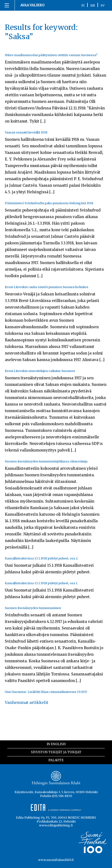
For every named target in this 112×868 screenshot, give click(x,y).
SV (103, 5)
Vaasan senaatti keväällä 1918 (26, 132)
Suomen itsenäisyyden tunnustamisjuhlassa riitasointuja (46, 461)
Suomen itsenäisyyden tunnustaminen (33, 608)
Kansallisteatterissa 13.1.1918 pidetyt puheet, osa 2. (42, 558)
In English (56, 744)
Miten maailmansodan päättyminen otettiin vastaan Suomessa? (51, 55)
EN (93, 5)
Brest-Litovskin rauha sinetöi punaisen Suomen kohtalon (47, 287)
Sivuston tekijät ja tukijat (56, 752)
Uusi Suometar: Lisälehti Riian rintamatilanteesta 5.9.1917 (46, 692)
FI (83, 5)
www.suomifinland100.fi (56, 860)
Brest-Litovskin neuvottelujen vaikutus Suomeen (40, 371)
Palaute (56, 760)
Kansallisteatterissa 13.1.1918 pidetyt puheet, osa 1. (41, 583)
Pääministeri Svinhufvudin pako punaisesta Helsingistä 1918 (49, 203)
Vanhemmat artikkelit (27, 702)
